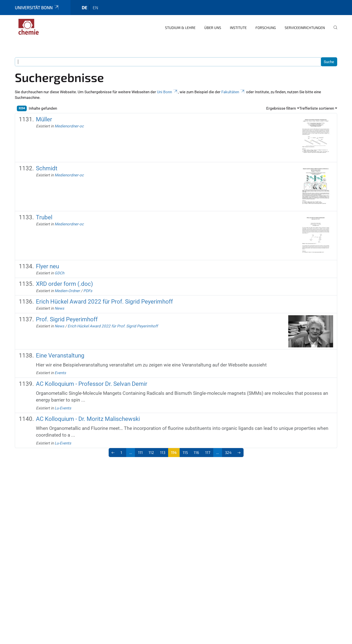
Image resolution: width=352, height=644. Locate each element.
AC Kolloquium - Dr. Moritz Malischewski (88, 419)
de (84, 8)
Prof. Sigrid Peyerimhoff (67, 319)
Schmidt (47, 168)
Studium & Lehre (180, 28)
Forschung (266, 28)
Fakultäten (233, 92)
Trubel (44, 217)
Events (60, 373)
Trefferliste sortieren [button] (317, 108)
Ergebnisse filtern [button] (281, 108)
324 (228, 452)
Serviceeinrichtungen (305, 28)
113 (163, 452)
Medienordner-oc (69, 126)
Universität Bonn (37, 8)
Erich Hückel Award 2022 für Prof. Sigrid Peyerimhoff (104, 302)
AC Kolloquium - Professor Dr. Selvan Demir (92, 384)
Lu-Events (63, 408)
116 (196, 452)
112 (151, 452)
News (59, 308)
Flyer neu (47, 266)
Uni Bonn (167, 92)
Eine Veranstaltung (60, 355)
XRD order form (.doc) (64, 284)
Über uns (213, 28)
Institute (238, 28)
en (95, 8)
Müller (44, 119)
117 (208, 452)
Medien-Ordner (67, 291)
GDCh (59, 273)
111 (140, 452)
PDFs (88, 291)
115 (185, 452)
